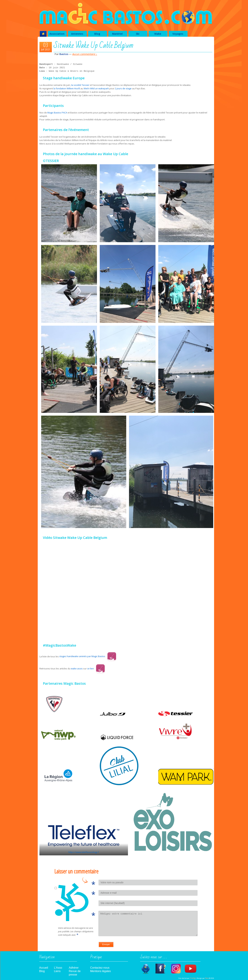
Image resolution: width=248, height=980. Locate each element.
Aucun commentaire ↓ (85, 54)
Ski (138, 34)
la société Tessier (81, 85)
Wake (158, 34)
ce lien (96, 669)
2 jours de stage (123, 88)
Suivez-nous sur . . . (153, 958)
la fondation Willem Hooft (67, 88)
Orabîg (193, 978)
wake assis (77, 669)
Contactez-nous (100, 968)
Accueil (44, 968)
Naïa (207, 978)
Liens (57, 971)
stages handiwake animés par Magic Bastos (88, 656)
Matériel (117, 34)
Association (57, 34)
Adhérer (74, 968)
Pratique (96, 958)
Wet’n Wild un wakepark (96, 88)
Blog (97, 34)
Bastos (64, 54)
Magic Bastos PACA (57, 113)
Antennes (77, 34)
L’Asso (58, 968)
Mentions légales (101, 971)
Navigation (47, 958)
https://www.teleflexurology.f (84, 852)
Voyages (178, 34)
